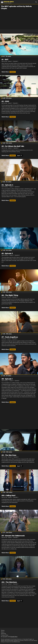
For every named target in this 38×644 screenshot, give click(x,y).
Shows (3, 630)
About (3, 632)
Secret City (4, 148)
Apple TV (20, 156)
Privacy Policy (5, 635)
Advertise (3, 634)
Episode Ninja (14, 637)
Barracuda (4, 61)
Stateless (4, 297)
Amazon (13, 72)
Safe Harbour (5, 187)
